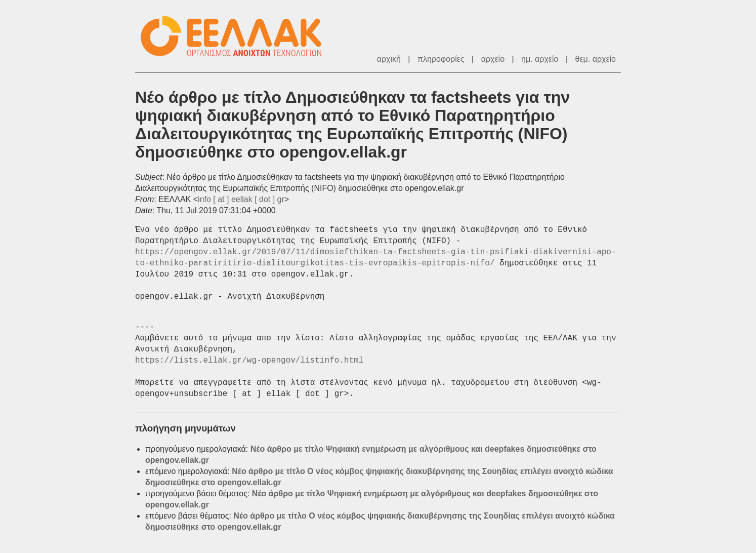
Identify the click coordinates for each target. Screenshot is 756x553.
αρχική (389, 59)
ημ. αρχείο (540, 59)
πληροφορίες (441, 59)
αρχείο (493, 59)
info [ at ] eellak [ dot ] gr (241, 199)
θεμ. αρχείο (596, 59)
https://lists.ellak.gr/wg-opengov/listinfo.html (249, 361)
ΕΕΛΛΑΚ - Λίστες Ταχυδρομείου (236, 36)
